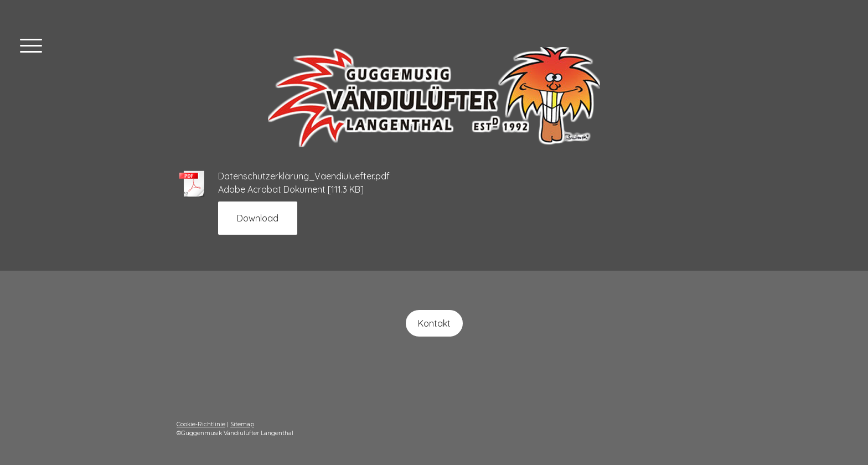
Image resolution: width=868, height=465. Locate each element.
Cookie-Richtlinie (201, 424)
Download (258, 218)
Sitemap (242, 424)
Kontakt (434, 323)
